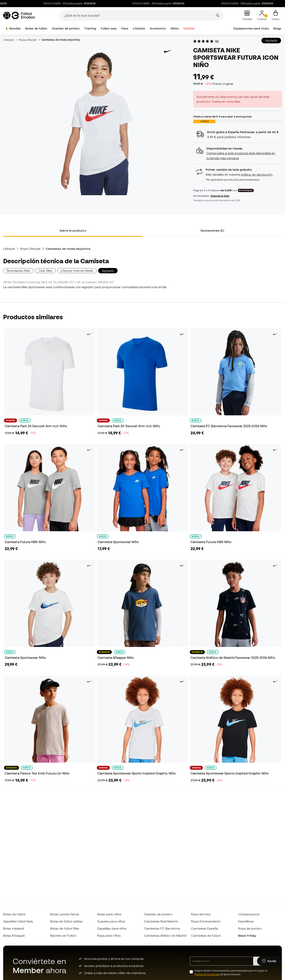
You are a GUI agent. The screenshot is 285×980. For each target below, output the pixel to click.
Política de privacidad (207, 974)
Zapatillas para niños (112, 928)
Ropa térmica (201, 914)
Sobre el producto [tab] (73, 230)
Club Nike (45, 271)
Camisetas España (204, 928)
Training (90, 28)
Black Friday (247, 935)
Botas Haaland (14, 928)
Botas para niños (109, 914)
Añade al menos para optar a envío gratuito (222, 116)
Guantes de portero (66, 28)
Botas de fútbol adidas (66, 921)
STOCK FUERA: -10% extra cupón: (77, 4)
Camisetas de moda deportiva (61, 40)
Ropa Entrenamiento (206, 921)
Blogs (277, 28)
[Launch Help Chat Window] (269, 962)
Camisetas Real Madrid (161, 921)
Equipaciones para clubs (251, 28)
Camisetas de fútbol (206, 935)
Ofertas (189, 28)
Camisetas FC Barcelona (162, 928)
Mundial (13, 28)
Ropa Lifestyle (28, 40)
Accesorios (158, 28)
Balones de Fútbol (63, 935)
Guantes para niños (111, 921)
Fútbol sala (109, 28)
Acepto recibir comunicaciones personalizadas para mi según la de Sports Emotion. (231, 972)
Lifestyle (139, 28)
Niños (175, 28)
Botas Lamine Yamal (64, 914)
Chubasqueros (249, 914)
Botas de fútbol (36, 28)
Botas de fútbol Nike (65, 928)
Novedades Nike (18, 271)
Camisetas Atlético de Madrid (165, 935)
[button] (237, 153)
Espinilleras (246, 921)
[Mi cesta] (275, 15)
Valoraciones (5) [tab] (212, 230)
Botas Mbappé (14, 935)
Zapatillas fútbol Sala (18, 921)
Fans (125, 28)
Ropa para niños (109, 935)
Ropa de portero (250, 928)
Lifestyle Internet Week (77, 271)
